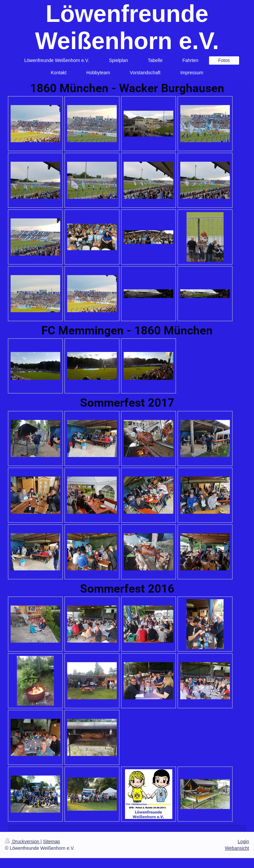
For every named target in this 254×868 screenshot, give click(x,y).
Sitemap (51, 841)
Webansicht (237, 848)
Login (243, 841)
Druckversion (23, 841)
